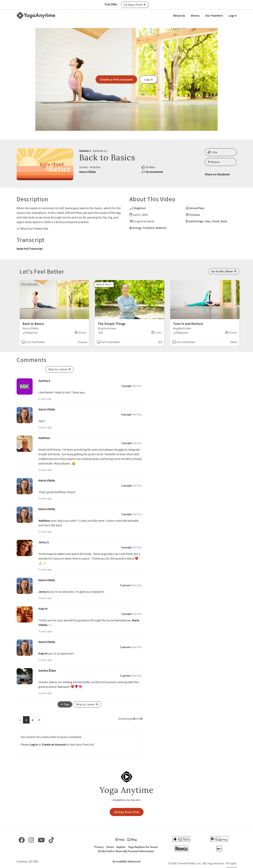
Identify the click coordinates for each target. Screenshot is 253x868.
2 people (126, 485)
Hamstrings (196, 221)
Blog (132, 840)
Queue (214, 162)
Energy (137, 228)
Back (224, 221)
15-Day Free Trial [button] (127, 812)
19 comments (154, 172)
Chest (216, 221)
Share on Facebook (217, 174)
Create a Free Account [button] (116, 79)
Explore (121, 847)
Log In (233, 15)
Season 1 (85, 151)
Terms (110, 847)
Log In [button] (148, 79)
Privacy (99, 847)
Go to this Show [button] (224, 271)
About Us (179, 15)
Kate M (43, 609)
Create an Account (54, 744)
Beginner (140, 208)
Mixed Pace (197, 208)
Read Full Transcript (30, 249)
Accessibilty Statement (126, 861)
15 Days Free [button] (135, 5)
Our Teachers (214, 15)
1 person (125, 585)
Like (213, 152)
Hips (208, 221)
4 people (126, 414)
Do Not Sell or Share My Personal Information (126, 851)
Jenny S (44, 542)
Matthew (44, 438)
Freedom (149, 228)
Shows (195, 15)
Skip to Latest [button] (59, 369)
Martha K (44, 381)
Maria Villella (87, 172)
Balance (161, 228)
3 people (126, 386)
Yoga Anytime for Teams (143, 847)
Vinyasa (195, 215)
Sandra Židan (47, 670)
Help (120, 840)
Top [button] (65, 704)
